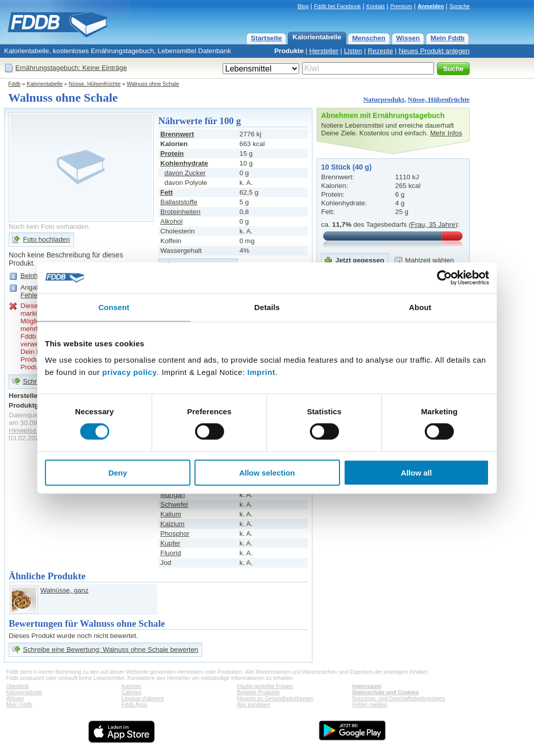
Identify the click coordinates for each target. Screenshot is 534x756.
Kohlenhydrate (184, 163)
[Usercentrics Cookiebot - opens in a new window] (444, 278)
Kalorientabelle (317, 37)
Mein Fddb (447, 38)
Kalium (171, 514)
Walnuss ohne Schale (153, 84)
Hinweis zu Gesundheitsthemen (275, 698)
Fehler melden (370, 704)
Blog (303, 6)
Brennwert (177, 134)
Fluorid (171, 553)
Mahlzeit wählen (430, 260)
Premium (401, 6)
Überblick (17, 686)
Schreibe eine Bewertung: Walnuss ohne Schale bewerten (111, 649)
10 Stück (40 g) (346, 167)
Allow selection (267, 472)
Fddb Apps (135, 704)
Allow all (416, 472)
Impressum (367, 686)
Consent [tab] (114, 307)
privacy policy (129, 372)
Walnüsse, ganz (64, 590)
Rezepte (380, 51)
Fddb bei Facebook (337, 6)
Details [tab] (267, 307)
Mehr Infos (446, 133)
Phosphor (175, 534)
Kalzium (172, 524)
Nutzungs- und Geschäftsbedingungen (399, 698)
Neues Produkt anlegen (434, 51)
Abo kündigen (253, 704)
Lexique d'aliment (143, 698)
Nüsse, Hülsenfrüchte (95, 84)
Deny (118, 472)
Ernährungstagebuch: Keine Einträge (71, 68)
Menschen (369, 38)
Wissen (408, 38)
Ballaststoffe (179, 202)
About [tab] (420, 307)
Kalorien (131, 686)
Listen (353, 51)
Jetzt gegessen (360, 260)
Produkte (289, 51)
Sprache (459, 6)
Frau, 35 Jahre (433, 225)
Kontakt (375, 6)
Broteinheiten (180, 212)
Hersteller (324, 51)
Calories (131, 692)
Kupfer (170, 543)
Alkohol (172, 221)
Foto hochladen (46, 239)
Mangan (173, 495)
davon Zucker (185, 173)
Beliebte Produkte (258, 692)
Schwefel (174, 504)
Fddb (14, 84)
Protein (172, 153)
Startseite (266, 38)
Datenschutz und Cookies (385, 692)
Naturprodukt (383, 99)
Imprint (261, 372)
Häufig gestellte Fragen (265, 686)
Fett (166, 192)
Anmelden (431, 6)
